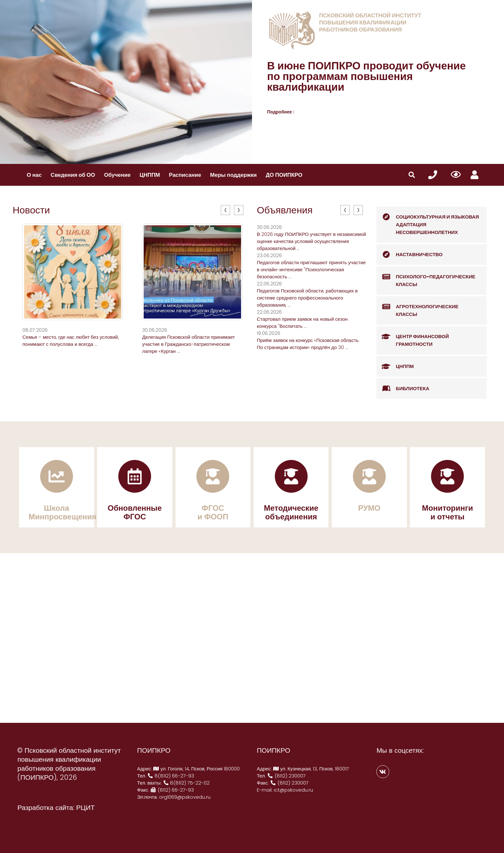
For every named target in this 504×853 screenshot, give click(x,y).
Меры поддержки (234, 175)
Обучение (117, 175)
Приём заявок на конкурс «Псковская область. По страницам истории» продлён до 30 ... (308, 344)
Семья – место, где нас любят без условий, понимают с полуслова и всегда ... (71, 341)
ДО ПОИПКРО (284, 175)
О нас (34, 175)
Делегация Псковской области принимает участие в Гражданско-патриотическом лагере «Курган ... (189, 344)
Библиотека (403, 389)
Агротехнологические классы (417, 307)
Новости (31, 210)
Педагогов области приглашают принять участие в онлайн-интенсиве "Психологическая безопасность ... (311, 269)
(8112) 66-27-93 (172, 790)
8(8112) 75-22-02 (186, 783)
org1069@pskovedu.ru (185, 797)
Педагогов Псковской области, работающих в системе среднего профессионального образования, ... (307, 298)
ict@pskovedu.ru (293, 790)
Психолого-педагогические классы (426, 277)
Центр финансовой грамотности (413, 337)
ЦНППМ (150, 175)
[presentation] (225, 210)
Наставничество (410, 255)
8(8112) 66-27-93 (171, 776)
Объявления (285, 210)
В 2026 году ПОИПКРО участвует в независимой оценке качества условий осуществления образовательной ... (311, 241)
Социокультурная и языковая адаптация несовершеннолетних (428, 221)
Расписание (185, 175)
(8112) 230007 (286, 776)
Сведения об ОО (73, 175)
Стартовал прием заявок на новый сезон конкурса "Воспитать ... (302, 323)
